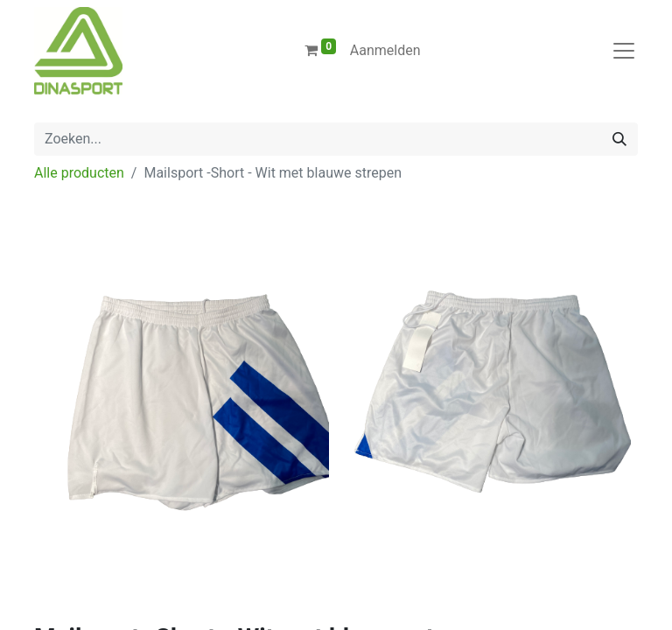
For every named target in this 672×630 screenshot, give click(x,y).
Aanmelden (385, 50)
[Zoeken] (619, 139)
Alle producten (79, 173)
